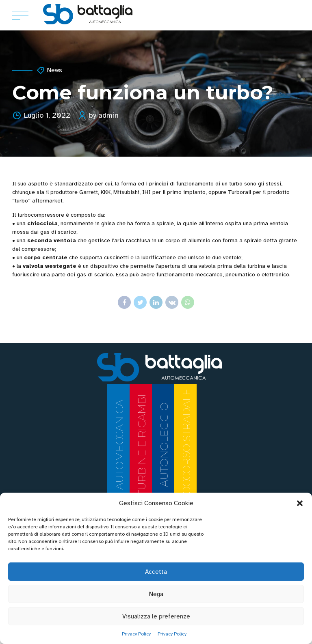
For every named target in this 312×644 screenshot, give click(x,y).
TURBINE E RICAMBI (142, 445)
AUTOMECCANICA (119, 445)
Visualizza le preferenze (156, 616)
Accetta (156, 572)
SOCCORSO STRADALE (186, 445)
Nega (156, 594)
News (54, 70)
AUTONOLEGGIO (164, 445)
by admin (104, 115)
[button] (300, 503)
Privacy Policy (136, 634)
